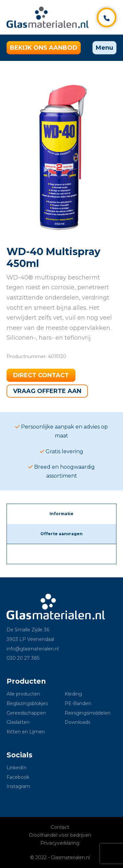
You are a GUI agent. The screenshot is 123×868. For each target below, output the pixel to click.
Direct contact (41, 375)
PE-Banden (78, 703)
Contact (60, 827)
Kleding (73, 694)
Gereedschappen (26, 713)
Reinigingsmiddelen (88, 713)
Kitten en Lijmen (26, 732)
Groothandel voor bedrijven (60, 835)
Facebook (18, 777)
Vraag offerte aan (47, 391)
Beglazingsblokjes (27, 703)
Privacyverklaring (60, 843)
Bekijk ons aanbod (44, 48)
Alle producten (23, 694)
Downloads (77, 722)
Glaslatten (18, 722)
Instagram (18, 786)
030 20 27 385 (23, 658)
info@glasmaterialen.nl (33, 649)
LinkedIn (17, 768)
